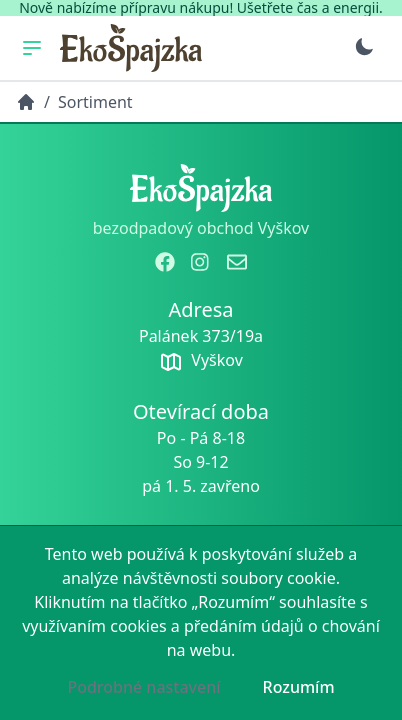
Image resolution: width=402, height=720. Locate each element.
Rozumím (299, 687)
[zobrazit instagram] (201, 262)
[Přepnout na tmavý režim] (364, 47)
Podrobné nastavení (143, 687)
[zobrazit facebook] (165, 262)
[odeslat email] (237, 262)
